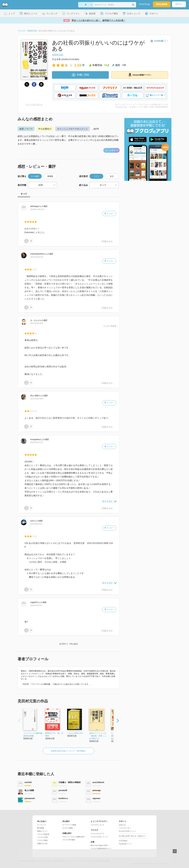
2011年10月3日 (37, 257)
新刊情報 (41, 828)
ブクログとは (144, 4)
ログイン (179, 4)
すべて (24, 194)
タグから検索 (67, 828)
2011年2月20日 (37, 399)
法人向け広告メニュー (127, 831)
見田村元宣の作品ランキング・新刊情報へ (69, 751)
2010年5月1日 (36, 605)
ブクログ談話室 (43, 834)
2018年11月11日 (37, 209)
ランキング (42, 825)
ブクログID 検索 (69, 840)
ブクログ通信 (42, 840)
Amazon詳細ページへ (140, 75)
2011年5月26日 (37, 323)
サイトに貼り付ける (34, 104)
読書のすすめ (42, 843)
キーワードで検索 (69, 825)
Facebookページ (125, 844)
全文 (112, 176)
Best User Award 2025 (99, 845)
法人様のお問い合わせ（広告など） (133, 836)
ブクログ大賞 (42, 837)
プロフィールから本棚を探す (74, 837)
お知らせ (122, 825)
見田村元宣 (57, 55)
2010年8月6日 (36, 524)
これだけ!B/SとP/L (75, 733)
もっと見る (112, 150)
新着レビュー (42, 831)
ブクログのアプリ (97, 834)
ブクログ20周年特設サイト (101, 849)
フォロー (109, 214)
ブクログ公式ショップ (99, 837)
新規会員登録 (162, 4)
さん (36, 206)
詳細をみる (107, 241)
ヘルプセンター (125, 828)
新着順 (50, 176)
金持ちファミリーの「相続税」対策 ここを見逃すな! (98, 736)
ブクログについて (97, 825)
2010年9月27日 (37, 442)
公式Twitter (123, 841)
